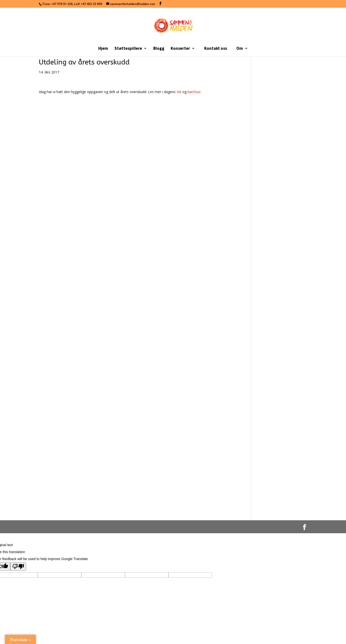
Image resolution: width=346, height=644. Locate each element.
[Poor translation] (18, 566)
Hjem (103, 49)
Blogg (159, 49)
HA (179, 92)
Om (240, 49)
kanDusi (194, 92)
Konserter (180, 49)
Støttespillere (128, 49)
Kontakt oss (216, 48)
